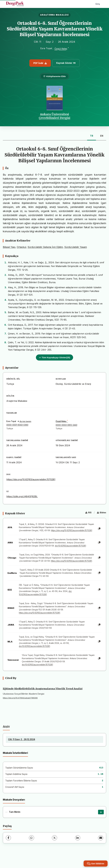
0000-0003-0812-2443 (66, 425)
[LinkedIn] (78, 838)
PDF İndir (40, 63)
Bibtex (102, 513)
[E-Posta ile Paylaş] (101, 838)
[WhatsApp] (32, 838)
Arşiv (6, 726)
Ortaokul (21, 247)
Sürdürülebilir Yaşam (76, 247)
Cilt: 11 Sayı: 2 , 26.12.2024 (22, 739)
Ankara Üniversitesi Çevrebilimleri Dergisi (54, 116)
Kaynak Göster (66, 63)
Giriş (98, 4)
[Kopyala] (99, 529)
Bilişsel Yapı (9, 247)
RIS (88, 513)
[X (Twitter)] (54, 838)
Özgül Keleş (61, 49)
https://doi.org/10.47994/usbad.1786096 (20, 698)
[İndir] (101, 812)
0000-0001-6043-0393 (17, 425)
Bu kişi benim (24, 421)
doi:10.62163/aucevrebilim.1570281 (70, 546)
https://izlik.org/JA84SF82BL (22, 496)
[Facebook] (8, 838)
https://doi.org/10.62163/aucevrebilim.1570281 (31, 479)
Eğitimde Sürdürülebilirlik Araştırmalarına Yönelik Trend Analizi (43, 689)
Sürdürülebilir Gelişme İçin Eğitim (45, 247)
